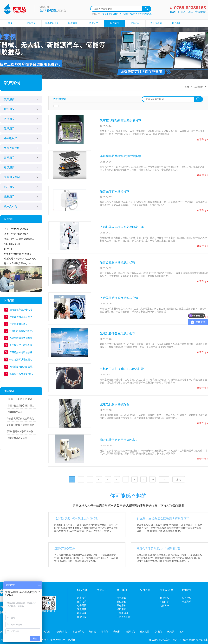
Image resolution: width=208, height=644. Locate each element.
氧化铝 (47, 632)
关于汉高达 (156, 23)
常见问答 (164, 602)
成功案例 (199, 87)
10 (152, 480)
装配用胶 (9, 158)
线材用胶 (9, 197)
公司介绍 (187, 598)
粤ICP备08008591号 (55, 640)
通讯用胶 (9, 129)
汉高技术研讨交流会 (17, 438)
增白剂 (92, 632)
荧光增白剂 (61, 632)
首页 (10, 23)
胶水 (182, 632)
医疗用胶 (9, 119)
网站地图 (71, 640)
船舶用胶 (9, 167)
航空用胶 (9, 109)
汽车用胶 (9, 99)
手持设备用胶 (12, 148)
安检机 (117, 632)
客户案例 (114, 23)
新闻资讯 (164, 598)
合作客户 (164, 605)
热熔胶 (171, 632)
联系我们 (177, 23)
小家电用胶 (11, 138)
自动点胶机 (78, 632)
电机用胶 (82, 613)
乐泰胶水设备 (52, 23)
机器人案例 (11, 206)
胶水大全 (31, 23)
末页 (179, 480)
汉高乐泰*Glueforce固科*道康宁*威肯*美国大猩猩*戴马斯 (127, 14)
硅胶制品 (130, 632)
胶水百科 (135, 23)
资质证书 (94, 23)
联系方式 (187, 602)
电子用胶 (9, 187)
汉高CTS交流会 (15, 412)
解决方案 (73, 23)
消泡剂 (158, 632)
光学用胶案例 (12, 177)
